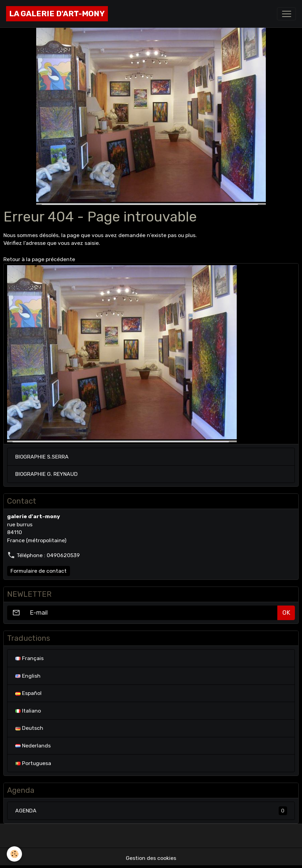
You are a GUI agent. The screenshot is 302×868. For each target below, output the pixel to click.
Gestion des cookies (151, 858)
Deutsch (29, 728)
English (28, 676)
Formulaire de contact (39, 571)
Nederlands (33, 746)
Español (28, 693)
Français (29, 658)
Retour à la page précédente (39, 259)
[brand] (57, 14)
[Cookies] (14, 854)
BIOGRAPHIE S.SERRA (42, 457)
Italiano (28, 711)
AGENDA (151, 811)
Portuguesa (33, 763)
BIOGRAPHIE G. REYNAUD (47, 474)
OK (286, 613)
